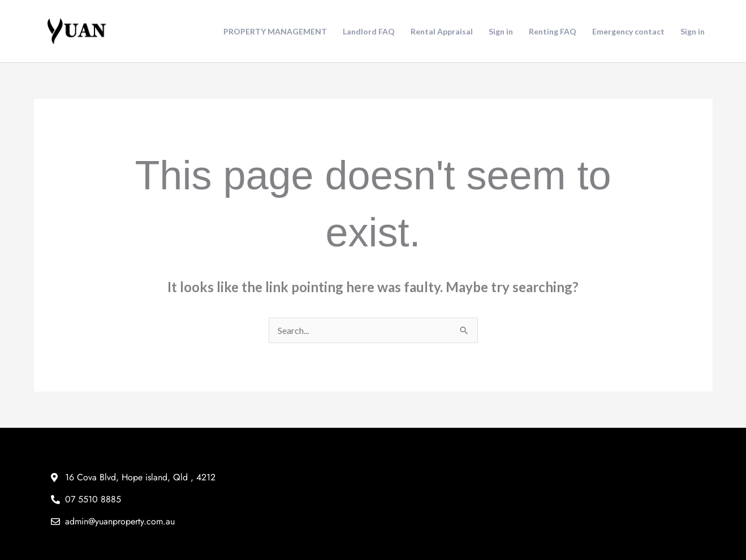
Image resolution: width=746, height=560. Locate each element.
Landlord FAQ (369, 32)
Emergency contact (628, 32)
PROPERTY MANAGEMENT (275, 32)
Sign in (501, 32)
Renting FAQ (553, 32)
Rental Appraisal (442, 32)
